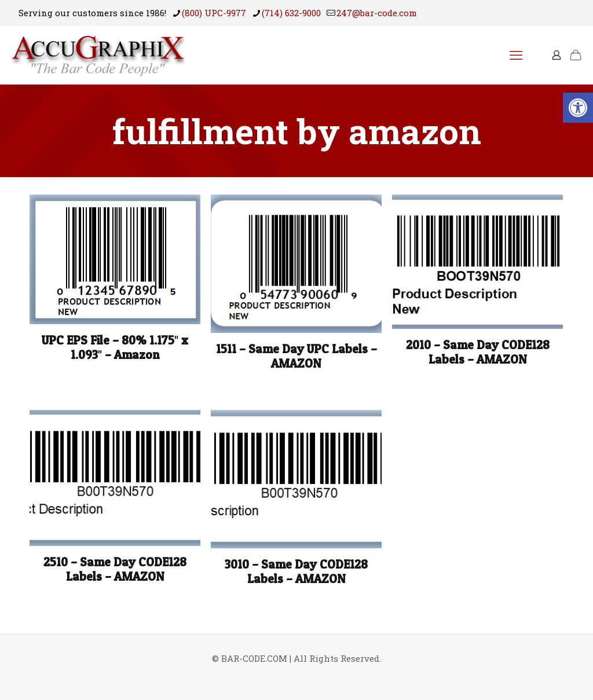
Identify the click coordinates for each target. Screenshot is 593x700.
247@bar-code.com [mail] (377, 13)
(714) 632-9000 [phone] (291, 13)
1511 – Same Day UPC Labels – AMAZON (296, 356)
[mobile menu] (516, 55)
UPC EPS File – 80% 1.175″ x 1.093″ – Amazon (115, 347)
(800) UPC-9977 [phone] (214, 13)
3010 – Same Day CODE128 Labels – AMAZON (296, 571)
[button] (578, 108)
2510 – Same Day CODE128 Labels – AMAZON (115, 569)
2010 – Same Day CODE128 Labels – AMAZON (478, 352)
